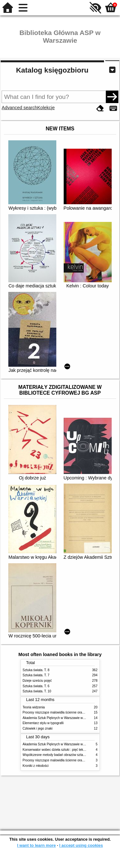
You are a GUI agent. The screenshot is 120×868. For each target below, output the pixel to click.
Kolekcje (46, 108)
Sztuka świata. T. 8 (36, 670)
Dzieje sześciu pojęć (37, 681)
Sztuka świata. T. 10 (37, 691)
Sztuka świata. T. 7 (36, 675)
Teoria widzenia (34, 707)
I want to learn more (36, 845)
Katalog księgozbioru (52, 70)
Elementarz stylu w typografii (43, 723)
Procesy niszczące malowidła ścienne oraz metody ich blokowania (70, 712)
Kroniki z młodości (36, 766)
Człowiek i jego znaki (38, 728)
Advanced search (19, 108)
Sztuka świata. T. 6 (36, 686)
